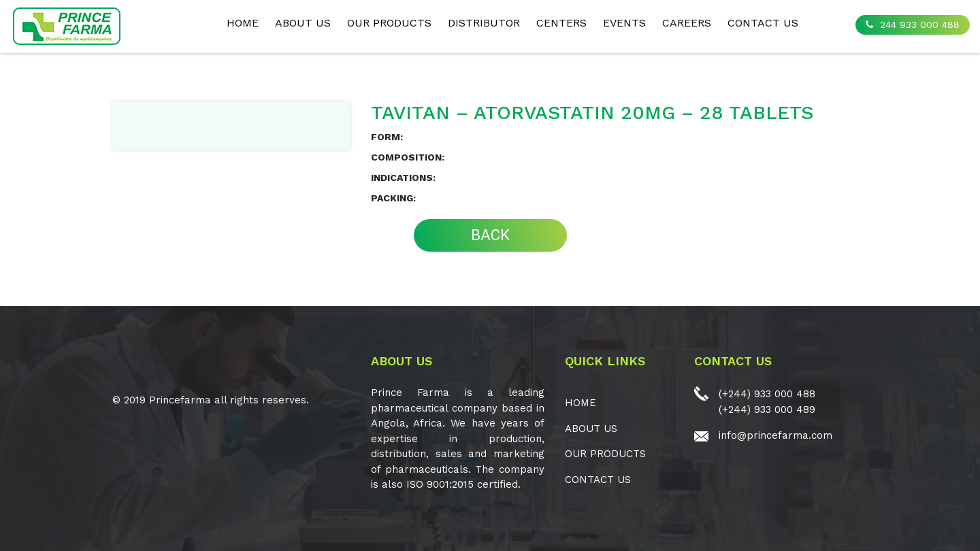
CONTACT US (763, 23)
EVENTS (624, 23)
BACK (490, 235)
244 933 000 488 (913, 24)
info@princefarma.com (775, 435)
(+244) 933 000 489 (767, 410)
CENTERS (561, 23)
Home (243, 23)
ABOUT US (303, 23)
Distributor (484, 23)
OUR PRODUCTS (389, 23)
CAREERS (687, 23)
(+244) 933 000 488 (767, 394)
